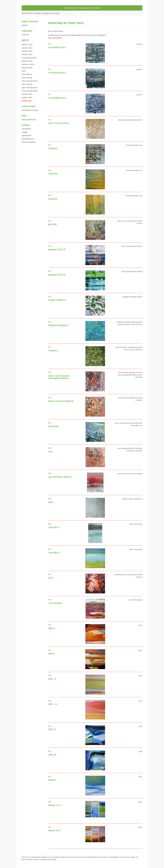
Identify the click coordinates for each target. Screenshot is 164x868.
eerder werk (27, 101)
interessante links (29, 120)
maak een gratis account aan (47, 13)
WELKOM (25, 25)
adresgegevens (28, 139)
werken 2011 (27, 94)
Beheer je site (27, 13)
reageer (25, 132)
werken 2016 (27, 68)
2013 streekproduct (30, 88)
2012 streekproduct (30, 91)
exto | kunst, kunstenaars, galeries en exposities (29, 8)
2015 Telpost (27, 74)
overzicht (25, 35)
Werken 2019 (27, 61)
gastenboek (26, 135)
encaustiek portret (29, 58)
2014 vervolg (27, 78)
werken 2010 (27, 97)
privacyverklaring (29, 142)
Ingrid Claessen (71, 8)
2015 (24, 71)
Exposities (27, 31)
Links (24, 116)
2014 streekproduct (30, 81)
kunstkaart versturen (30, 110)
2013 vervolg (27, 84)
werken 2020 (27, 54)
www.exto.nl (45, 857)
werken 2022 (27, 51)
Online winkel (29, 106)
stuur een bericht (55, 38)
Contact (26, 125)
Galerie (25, 40)
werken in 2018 (28, 64)
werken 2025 (27, 45)
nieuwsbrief (26, 129)
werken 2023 (27, 48)
